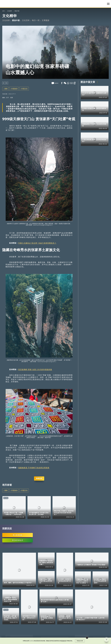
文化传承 (6, 20)
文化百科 (26, 20)
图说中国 (17, 11)
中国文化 (24, 89)
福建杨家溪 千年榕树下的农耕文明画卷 (34, 468)
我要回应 (39, 478)
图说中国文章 (88, 82)
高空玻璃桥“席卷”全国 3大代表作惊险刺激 (35, 369)
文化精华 (10, 11)
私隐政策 (64, 641)
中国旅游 (14, 89)
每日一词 (36, 20)
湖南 (6, 89)
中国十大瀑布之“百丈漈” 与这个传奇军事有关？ (37, 243)
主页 (3, 11)
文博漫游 (46, 20)
